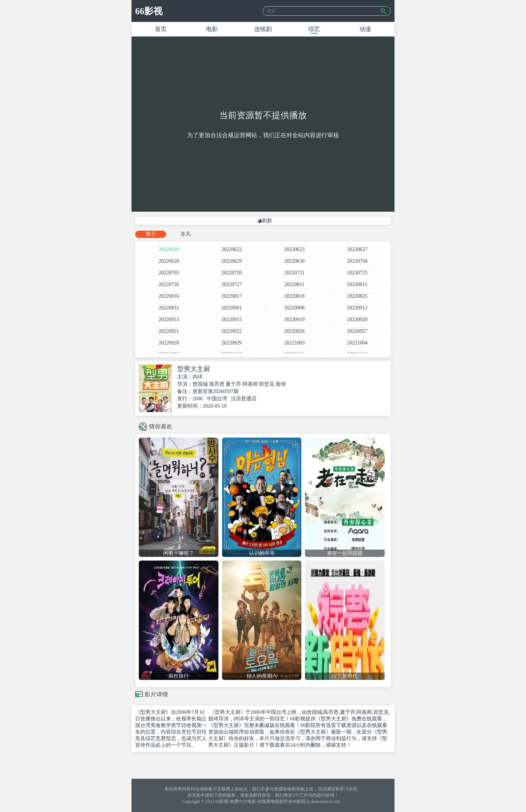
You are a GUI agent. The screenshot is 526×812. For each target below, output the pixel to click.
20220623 (294, 249)
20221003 (294, 343)
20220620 (169, 249)
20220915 (232, 320)
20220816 (169, 296)
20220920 (357, 320)
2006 (198, 399)
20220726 (169, 284)
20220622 (232, 249)
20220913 (169, 320)
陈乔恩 (217, 384)
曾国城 (200, 384)
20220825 (357, 296)
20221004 (357, 343)
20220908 (294, 308)
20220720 (232, 273)
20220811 (294, 284)
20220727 (232, 284)
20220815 (357, 284)
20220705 (169, 273)
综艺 (314, 29)
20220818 (294, 296)
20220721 (294, 273)
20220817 (232, 296)
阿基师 (250, 384)
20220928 (169, 343)
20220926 (294, 331)
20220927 (357, 331)
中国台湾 (217, 399)
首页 (161, 29)
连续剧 (263, 29)
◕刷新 (265, 221)
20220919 (294, 320)
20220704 (357, 261)
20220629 (232, 261)
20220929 (232, 343)
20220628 (169, 261)
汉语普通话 (244, 399)
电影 (212, 29)
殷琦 (281, 384)
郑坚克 (267, 384)
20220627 (357, 249)
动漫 (365, 29)
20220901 (232, 308)
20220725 (357, 273)
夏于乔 (233, 384)
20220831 (169, 308)
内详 (198, 377)
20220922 (232, 331)
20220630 (294, 261)
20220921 (169, 331)
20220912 (357, 308)
